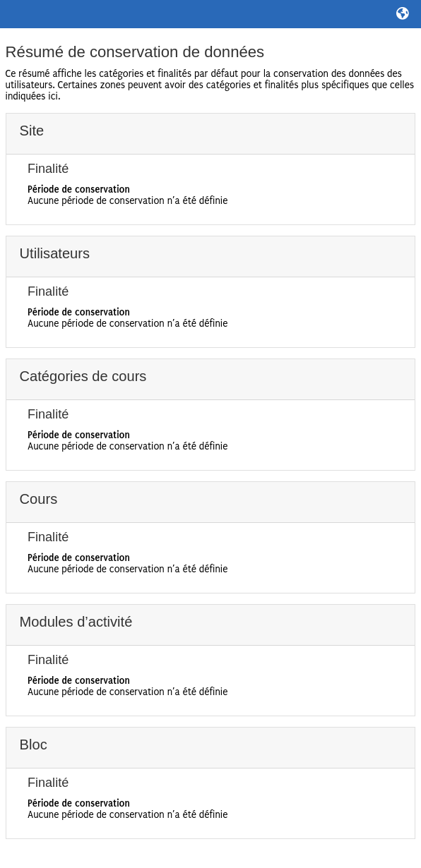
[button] (403, 14)
